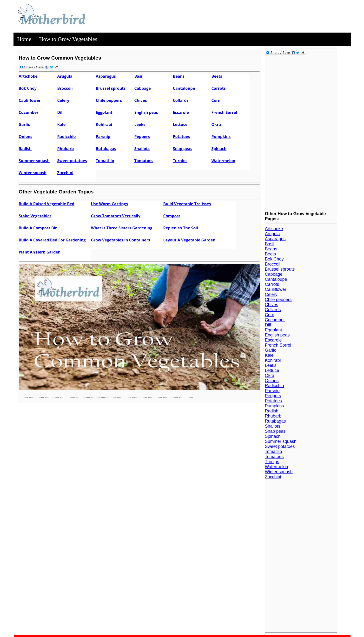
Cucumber (29, 112)
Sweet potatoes (72, 161)
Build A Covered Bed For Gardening (52, 240)
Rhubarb (66, 149)
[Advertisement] (301, 133)
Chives (141, 100)
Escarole (181, 112)
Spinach (219, 149)
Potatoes (182, 137)
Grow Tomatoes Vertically (116, 216)
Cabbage (143, 88)
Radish (25, 149)
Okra (216, 124)
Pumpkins (221, 137)
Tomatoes (144, 161)
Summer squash (34, 161)
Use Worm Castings (109, 204)
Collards (181, 100)
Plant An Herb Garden (40, 252)
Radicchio (67, 137)
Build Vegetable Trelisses (187, 204)
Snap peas (183, 149)
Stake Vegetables (35, 216)
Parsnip (103, 137)
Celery (63, 100)
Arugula (65, 76)
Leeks (140, 124)
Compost (172, 216)
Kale (62, 124)
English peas (146, 112)
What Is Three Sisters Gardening (122, 228)
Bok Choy (28, 88)
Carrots (219, 88)
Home (24, 39)
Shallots (142, 149)
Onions (26, 137)
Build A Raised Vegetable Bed (47, 204)
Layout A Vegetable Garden (189, 240)
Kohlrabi (104, 124)
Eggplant (104, 112)
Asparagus (106, 76)
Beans (179, 76)
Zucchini (65, 173)
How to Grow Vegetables (68, 39)
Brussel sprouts (111, 88)
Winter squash (33, 173)
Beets (217, 76)
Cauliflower (30, 100)
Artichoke (28, 76)
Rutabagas (106, 149)
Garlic (24, 124)
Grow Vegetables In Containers (121, 240)
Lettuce (180, 124)
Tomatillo (105, 161)
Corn (216, 100)
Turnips (180, 161)
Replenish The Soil (181, 228)
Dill (61, 112)
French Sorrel (224, 112)
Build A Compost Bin (38, 228)
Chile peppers (109, 100)
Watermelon (223, 161)
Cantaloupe (184, 88)
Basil (139, 76)
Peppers (142, 137)
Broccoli (65, 88)
